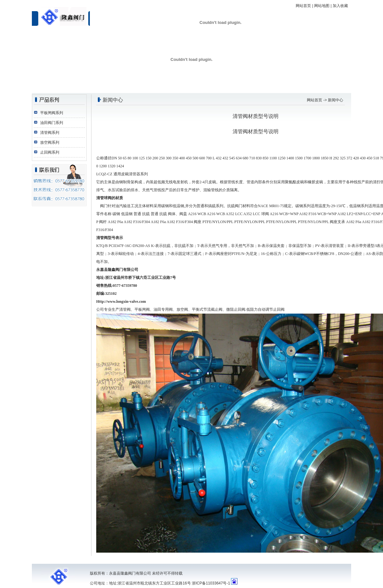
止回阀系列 (50, 152)
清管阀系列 (50, 133)
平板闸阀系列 (52, 113)
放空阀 (182, 309)
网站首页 (303, 6)
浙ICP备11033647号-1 (211, 583)
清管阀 (240, 131)
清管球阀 (104, 198)
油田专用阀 (163, 309)
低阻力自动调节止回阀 (265, 309)
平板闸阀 (142, 309)
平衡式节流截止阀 (207, 309)
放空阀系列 (50, 142)
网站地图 (322, 6)
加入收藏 (340, 6)
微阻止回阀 (236, 309)
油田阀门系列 (52, 123)
